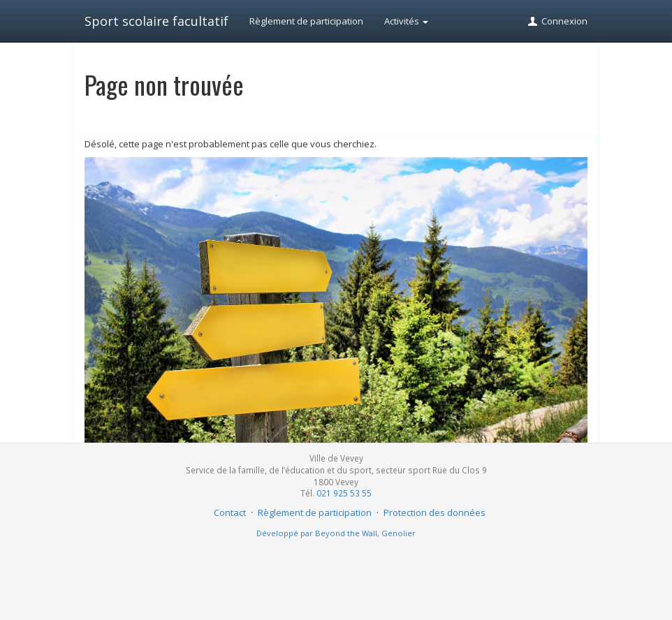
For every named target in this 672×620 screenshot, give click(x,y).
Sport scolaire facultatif (156, 21)
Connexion (557, 21)
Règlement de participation (306, 21)
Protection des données (434, 512)
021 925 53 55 (344, 493)
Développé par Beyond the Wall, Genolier (336, 533)
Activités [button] (406, 21)
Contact (230, 512)
